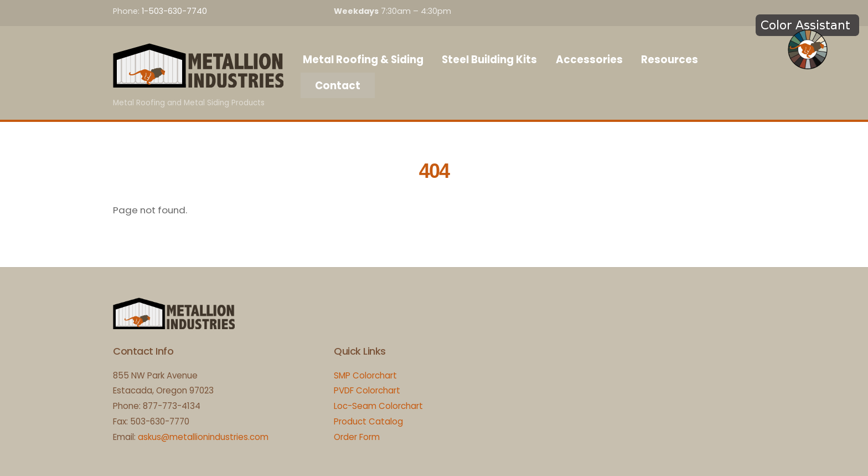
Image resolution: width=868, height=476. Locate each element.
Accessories (589, 60)
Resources (670, 60)
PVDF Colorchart (367, 390)
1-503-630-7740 (174, 11)
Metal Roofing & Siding (363, 60)
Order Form (357, 437)
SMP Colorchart (365, 375)
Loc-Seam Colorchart (378, 406)
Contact (338, 86)
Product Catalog (368, 421)
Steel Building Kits (489, 60)
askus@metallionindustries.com (203, 437)
